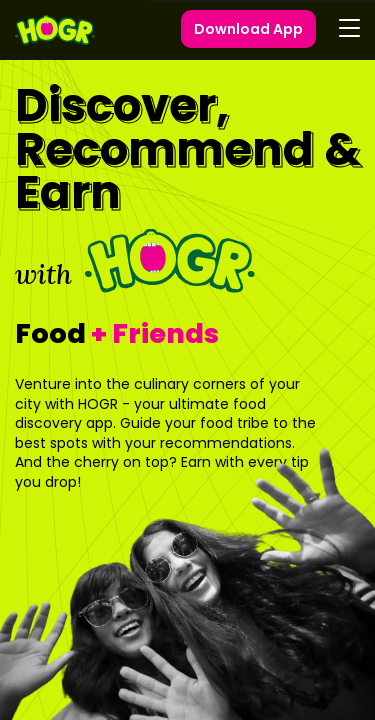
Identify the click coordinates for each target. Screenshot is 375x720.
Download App (248, 29)
